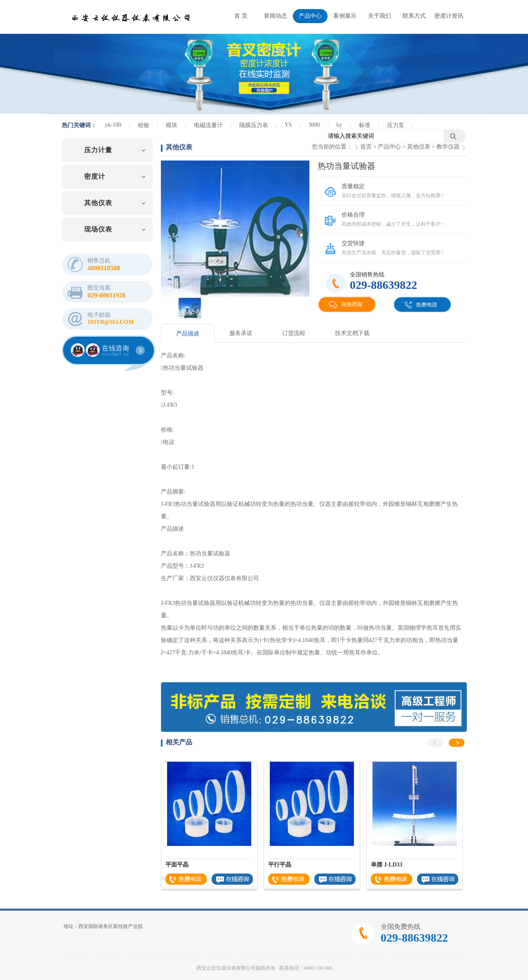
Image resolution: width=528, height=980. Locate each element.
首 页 (241, 16)
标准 (365, 125)
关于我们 (379, 16)
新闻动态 (276, 16)
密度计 (95, 176)
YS (288, 125)
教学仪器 (448, 147)
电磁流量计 (208, 125)
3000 (314, 125)
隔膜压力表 (254, 125)
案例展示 (345, 16)
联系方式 (414, 16)
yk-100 (113, 125)
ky (339, 125)
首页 (366, 147)
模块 (172, 125)
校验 (144, 125)
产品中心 (310, 16)
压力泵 (396, 125)
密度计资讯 (449, 16)
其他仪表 (98, 203)
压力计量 (98, 150)
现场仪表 (98, 229)
